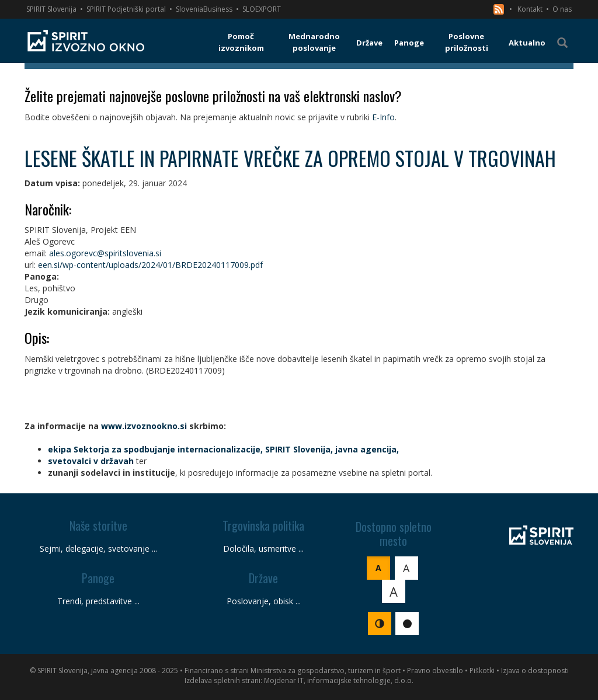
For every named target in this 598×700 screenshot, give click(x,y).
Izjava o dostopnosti (535, 671)
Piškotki (482, 671)
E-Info (383, 117)
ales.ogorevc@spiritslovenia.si (105, 253)
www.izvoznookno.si (144, 426)
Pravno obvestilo (435, 671)
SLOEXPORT (262, 9)
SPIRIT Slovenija (51, 9)
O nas (562, 9)
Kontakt (530, 9)
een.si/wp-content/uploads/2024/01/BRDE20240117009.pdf (150, 265)
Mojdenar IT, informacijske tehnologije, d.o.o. (339, 680)
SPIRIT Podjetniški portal (126, 9)
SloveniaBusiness (204, 9)
